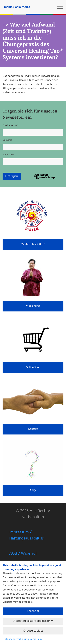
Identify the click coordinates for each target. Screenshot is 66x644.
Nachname (8, 155)
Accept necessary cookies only (33, 621)
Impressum (36, 639)
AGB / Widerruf (23, 554)
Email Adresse (10, 125)
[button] (60, 7)
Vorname (7, 140)
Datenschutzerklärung (16, 639)
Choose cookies (33, 631)
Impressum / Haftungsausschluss (26, 535)
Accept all (33, 611)
